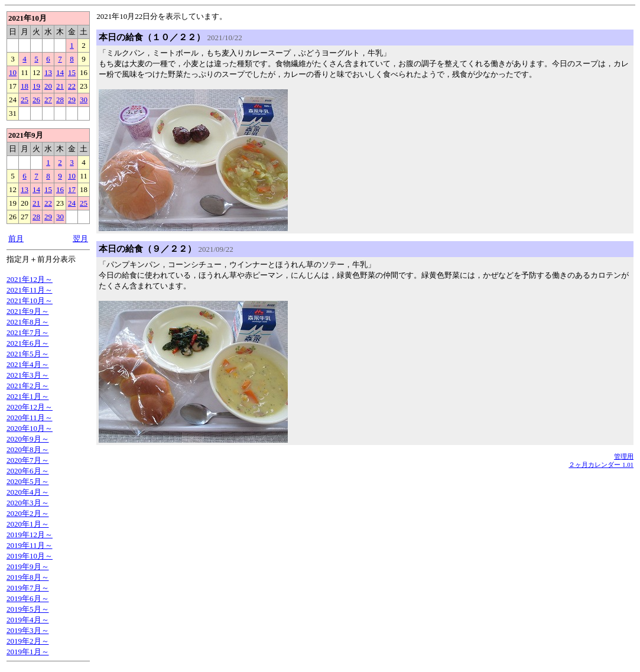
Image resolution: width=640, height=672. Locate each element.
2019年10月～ (30, 556)
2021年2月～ (28, 386)
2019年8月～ (28, 577)
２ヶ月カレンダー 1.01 (601, 465)
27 (48, 100)
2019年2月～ (28, 641)
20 (48, 86)
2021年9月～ (28, 311)
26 (36, 100)
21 (60, 86)
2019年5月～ (28, 609)
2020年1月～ (28, 524)
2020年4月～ (28, 492)
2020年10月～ (30, 428)
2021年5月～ (28, 354)
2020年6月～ (28, 471)
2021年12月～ (30, 279)
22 (72, 86)
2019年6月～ (28, 598)
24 (72, 203)
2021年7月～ (28, 332)
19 (36, 86)
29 (72, 100)
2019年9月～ (28, 567)
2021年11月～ (30, 290)
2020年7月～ (28, 460)
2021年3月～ (28, 375)
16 (60, 189)
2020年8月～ (28, 449)
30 (84, 100)
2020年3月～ (28, 503)
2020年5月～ (28, 481)
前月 (16, 238)
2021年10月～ (30, 301)
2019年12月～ (30, 535)
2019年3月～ (28, 630)
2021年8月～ (28, 322)
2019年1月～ (28, 652)
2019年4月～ (28, 620)
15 (72, 72)
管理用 (624, 456)
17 (72, 189)
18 (25, 86)
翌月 (80, 238)
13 (48, 72)
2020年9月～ (28, 439)
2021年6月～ (28, 343)
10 (13, 72)
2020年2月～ (28, 513)
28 (60, 100)
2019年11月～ (30, 545)
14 (60, 72)
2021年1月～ (28, 396)
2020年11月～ (30, 418)
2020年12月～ (30, 407)
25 (25, 100)
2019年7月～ (28, 588)
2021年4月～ (28, 364)
